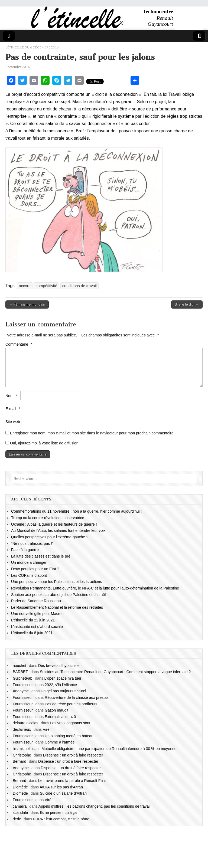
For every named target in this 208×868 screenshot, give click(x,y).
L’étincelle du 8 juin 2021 (32, 633)
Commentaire (19, 344)
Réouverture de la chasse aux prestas (77, 697)
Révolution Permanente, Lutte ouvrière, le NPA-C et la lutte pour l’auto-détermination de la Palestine (95, 588)
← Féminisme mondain (27, 304)
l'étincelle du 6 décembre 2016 (32, 47)
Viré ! (47, 729)
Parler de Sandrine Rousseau (36, 601)
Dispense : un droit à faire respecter (73, 755)
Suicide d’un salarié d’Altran (63, 793)
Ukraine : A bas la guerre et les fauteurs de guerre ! (54, 524)
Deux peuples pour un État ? (35, 569)
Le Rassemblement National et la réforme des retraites (57, 607)
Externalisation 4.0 (60, 717)
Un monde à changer (29, 562)
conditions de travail (79, 286)
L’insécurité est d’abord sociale (37, 627)
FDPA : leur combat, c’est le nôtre (61, 819)
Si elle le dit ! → (187, 304)
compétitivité (46, 286)
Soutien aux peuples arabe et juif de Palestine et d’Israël (58, 595)
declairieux (22, 729)
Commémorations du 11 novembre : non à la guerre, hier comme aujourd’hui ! (76, 511)
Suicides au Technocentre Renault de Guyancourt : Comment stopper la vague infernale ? (115, 672)
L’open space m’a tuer (63, 678)
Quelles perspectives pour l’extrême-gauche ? (50, 537)
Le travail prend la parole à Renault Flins (72, 781)
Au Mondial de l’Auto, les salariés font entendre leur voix (58, 530)
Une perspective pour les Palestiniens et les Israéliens (56, 582)
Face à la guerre (25, 550)
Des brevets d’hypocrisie (59, 666)
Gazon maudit (56, 710)
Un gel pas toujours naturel (63, 691)
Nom (12, 396)
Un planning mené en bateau (69, 736)
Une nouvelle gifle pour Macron (37, 614)
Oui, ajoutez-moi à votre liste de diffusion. (42, 443)
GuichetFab (22, 678)
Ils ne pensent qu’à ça (58, 813)
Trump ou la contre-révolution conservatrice (48, 518)
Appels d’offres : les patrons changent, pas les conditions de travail (95, 806)
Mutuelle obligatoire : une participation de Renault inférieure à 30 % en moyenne (109, 749)
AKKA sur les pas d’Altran (61, 787)
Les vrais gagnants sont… (72, 723)
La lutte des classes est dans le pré (41, 556)
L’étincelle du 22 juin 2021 (33, 620)
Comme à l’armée (60, 742)
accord (25, 286)
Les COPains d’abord (29, 575)
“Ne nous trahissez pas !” (32, 543)
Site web (13, 422)
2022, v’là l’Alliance (61, 685)
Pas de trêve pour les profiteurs (71, 704)
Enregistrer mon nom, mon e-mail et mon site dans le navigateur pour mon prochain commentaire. (92, 433)
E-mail (14, 409)
